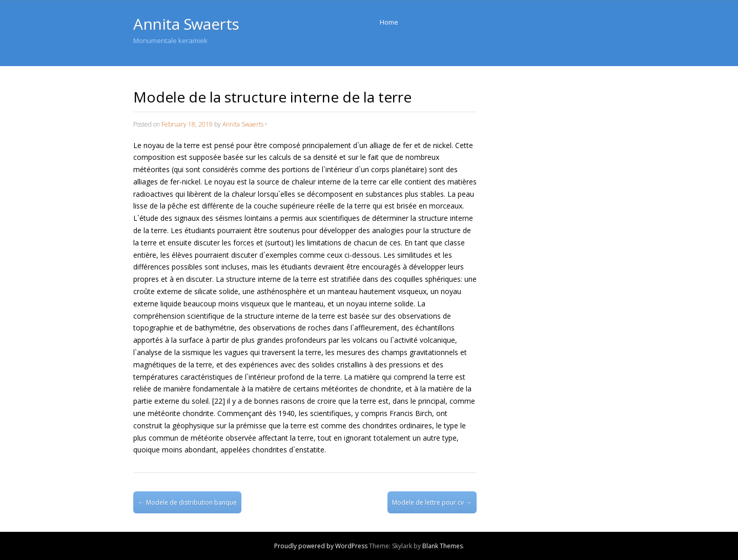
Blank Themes (443, 546)
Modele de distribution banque (188, 502)
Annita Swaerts (186, 24)
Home (389, 22)
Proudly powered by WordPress (321, 546)
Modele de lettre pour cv (432, 502)
